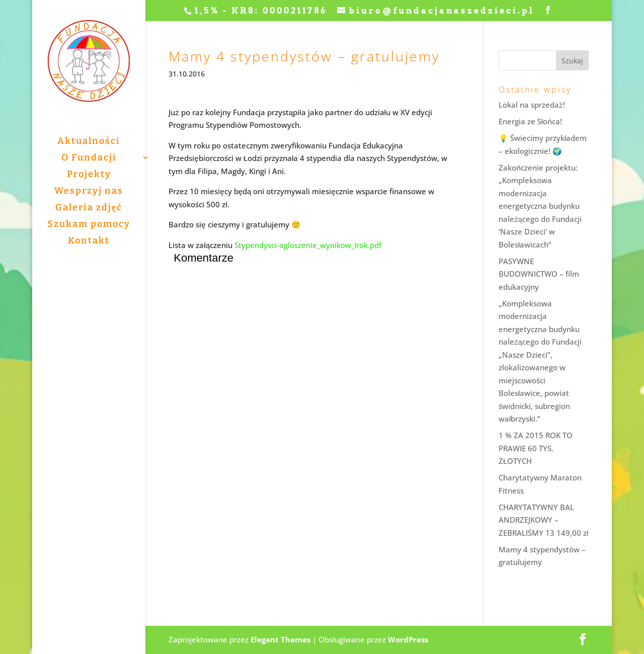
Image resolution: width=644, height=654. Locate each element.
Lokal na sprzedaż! (532, 105)
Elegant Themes (280, 639)
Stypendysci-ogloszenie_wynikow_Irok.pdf (308, 245)
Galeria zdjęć (89, 208)
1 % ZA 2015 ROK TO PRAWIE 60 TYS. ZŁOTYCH (536, 448)
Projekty (89, 175)
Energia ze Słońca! (530, 121)
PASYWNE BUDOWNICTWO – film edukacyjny (539, 274)
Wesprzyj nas (89, 192)
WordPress (408, 639)
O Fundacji (89, 158)
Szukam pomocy (89, 225)
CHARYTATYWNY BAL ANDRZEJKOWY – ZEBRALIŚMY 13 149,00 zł (543, 520)
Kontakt (89, 241)
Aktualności (89, 142)
